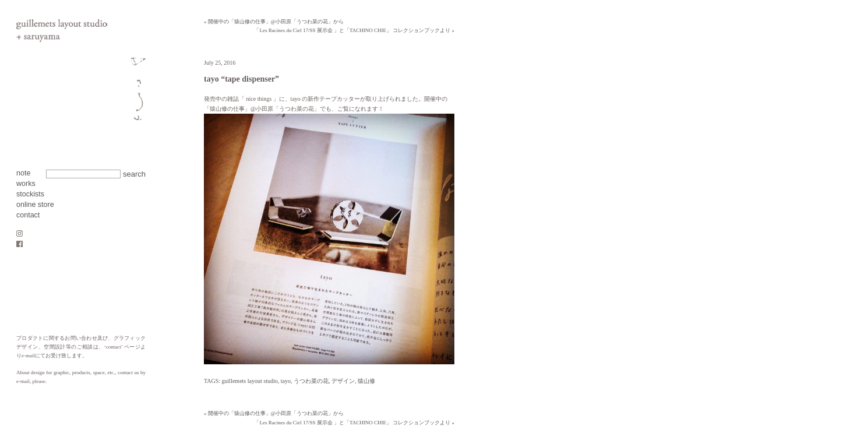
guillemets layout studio (250, 381)
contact (28, 215)
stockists (30, 194)
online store (35, 205)
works (26, 184)
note (23, 173)
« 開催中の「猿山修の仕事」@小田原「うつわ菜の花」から (274, 22)
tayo (286, 381)
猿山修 (366, 381)
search (134, 174)
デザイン (343, 381)
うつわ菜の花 (311, 381)
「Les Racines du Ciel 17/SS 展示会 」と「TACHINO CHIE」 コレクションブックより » (354, 30)
